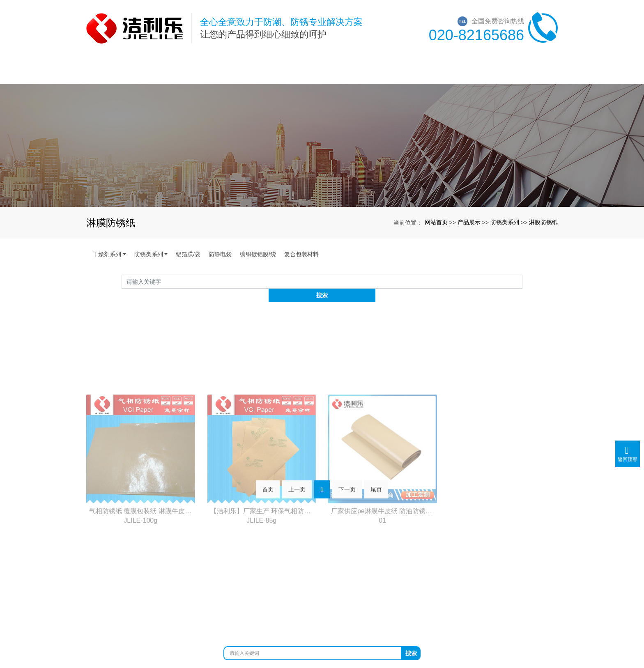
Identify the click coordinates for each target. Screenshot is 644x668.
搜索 (522, 281)
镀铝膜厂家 (363, 608)
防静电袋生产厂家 (407, 608)
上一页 (297, 480)
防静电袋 (220, 254)
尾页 (376, 480)
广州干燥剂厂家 (218, 608)
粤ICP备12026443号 (322, 616)
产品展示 (469, 222)
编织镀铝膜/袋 (258, 254)
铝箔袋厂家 (329, 608)
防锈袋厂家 (260, 608)
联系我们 (524, 524)
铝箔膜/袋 (188, 254)
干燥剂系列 (107, 254)
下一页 (347, 480)
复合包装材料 (301, 254)
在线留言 (457, 524)
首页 (268, 480)
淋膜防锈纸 (543, 222)
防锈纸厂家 (294, 608)
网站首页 (436, 222)
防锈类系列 (505, 222)
